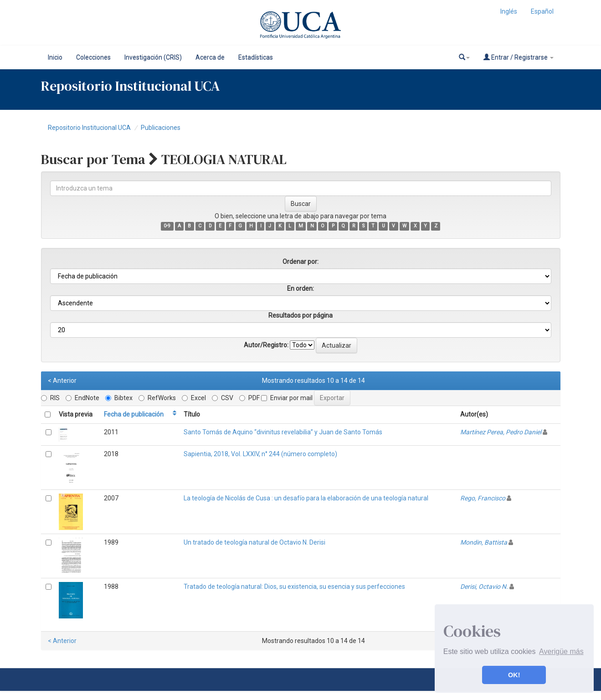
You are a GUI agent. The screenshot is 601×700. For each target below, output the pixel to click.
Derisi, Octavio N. (484, 587)
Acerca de (210, 57)
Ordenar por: (300, 262)
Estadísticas (256, 57)
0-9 (167, 226)
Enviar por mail (287, 398)
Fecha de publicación (134, 414)
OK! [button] (514, 675)
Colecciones (93, 57)
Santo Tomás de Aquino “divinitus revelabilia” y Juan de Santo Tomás (283, 432)
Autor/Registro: (266, 345)
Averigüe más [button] (561, 651)
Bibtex (119, 398)
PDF (249, 398)
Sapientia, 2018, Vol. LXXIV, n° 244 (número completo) (260, 454)
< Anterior (62, 381)
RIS (50, 398)
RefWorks (157, 398)
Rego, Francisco (483, 498)
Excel (194, 398)
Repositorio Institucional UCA (89, 128)
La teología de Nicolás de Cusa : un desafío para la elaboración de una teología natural (306, 498)
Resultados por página (300, 315)
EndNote (82, 398)
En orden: (300, 288)
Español (542, 11)
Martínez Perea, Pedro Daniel (501, 432)
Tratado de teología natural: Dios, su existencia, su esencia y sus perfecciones (294, 587)
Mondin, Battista (484, 542)
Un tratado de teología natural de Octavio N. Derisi (254, 542)
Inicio (55, 57)
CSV (223, 398)
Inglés (509, 11)
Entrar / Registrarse (519, 57)
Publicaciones (161, 128)
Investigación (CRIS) (153, 57)
